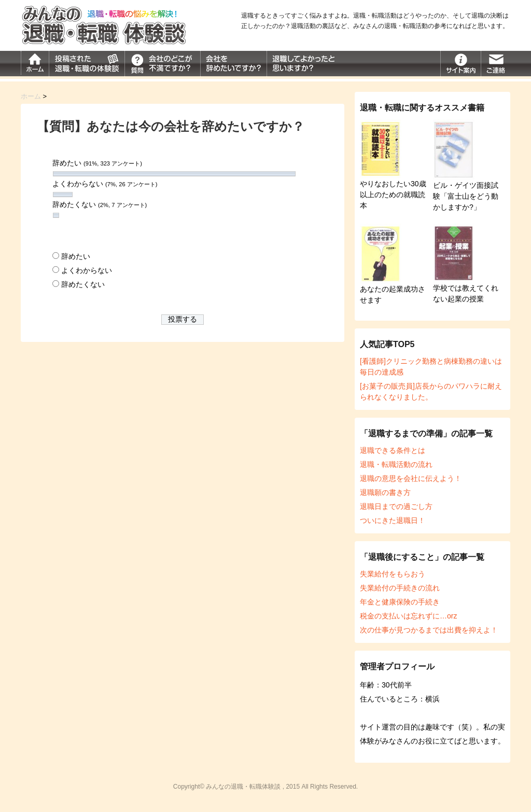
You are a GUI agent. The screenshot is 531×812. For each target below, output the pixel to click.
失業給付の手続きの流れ (400, 588)
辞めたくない (83, 284)
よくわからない (87, 270)
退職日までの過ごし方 (396, 506)
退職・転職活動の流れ (396, 464)
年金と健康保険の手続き (400, 602)
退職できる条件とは (393, 450)
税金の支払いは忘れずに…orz (408, 616)
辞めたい (76, 256)
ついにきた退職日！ (393, 520)
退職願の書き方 (385, 492)
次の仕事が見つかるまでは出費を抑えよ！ (429, 630)
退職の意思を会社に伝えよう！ (411, 478)
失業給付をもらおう (393, 574)
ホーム (31, 96)
